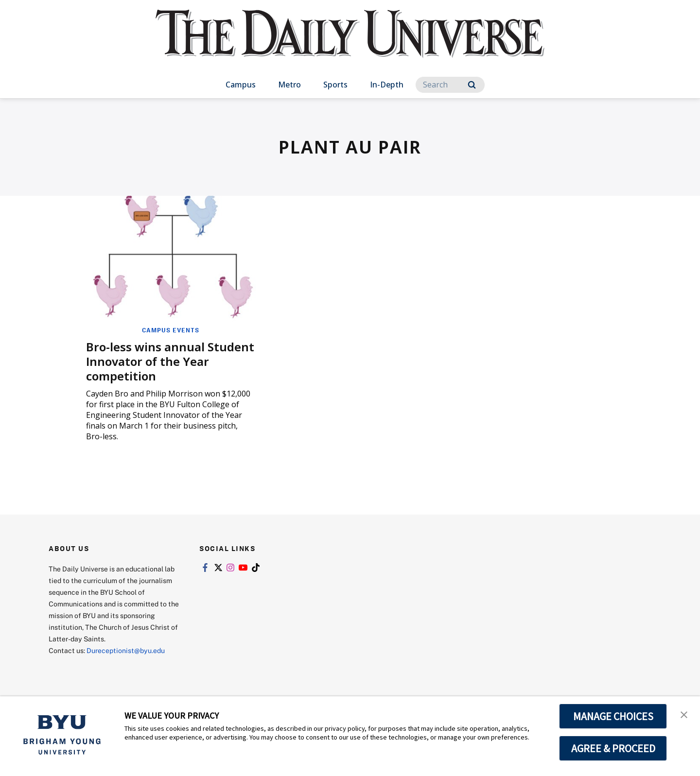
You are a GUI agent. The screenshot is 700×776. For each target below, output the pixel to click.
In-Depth (387, 85)
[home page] (350, 43)
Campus (241, 85)
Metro (289, 85)
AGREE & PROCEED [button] (613, 748)
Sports (335, 85)
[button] (684, 714)
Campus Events (171, 330)
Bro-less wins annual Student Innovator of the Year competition (170, 361)
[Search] (450, 85)
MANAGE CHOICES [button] (613, 716)
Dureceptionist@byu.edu (126, 650)
